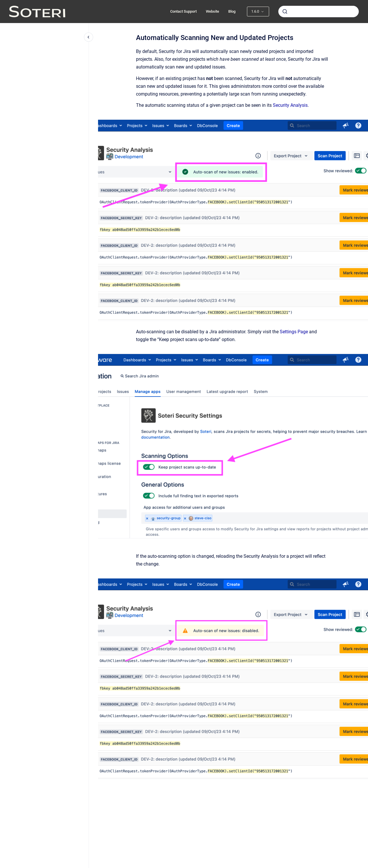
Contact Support (183, 11)
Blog (232, 11)
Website (212, 11)
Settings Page (294, 332)
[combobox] (319, 12)
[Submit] (285, 12)
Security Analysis (290, 105)
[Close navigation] (89, 37)
